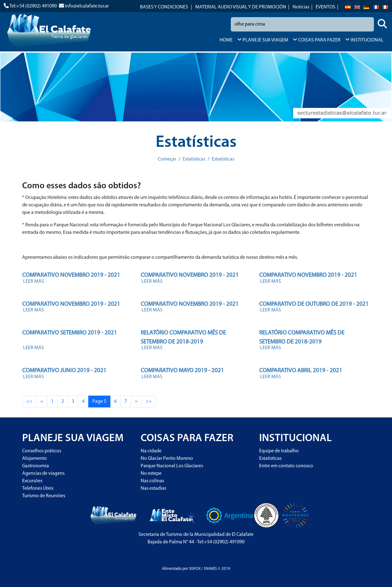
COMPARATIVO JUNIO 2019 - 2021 (64, 371)
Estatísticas (194, 159)
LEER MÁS (34, 281)
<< (29, 402)
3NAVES (210, 569)
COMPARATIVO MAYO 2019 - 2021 (182, 371)
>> (149, 402)
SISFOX (195, 569)
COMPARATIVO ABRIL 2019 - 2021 (301, 371)
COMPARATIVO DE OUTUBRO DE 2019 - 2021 (314, 304)
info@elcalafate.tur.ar (87, 6)
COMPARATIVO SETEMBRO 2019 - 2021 (70, 333)
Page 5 (99, 402)
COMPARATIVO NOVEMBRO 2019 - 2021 (71, 275)
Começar (167, 159)
